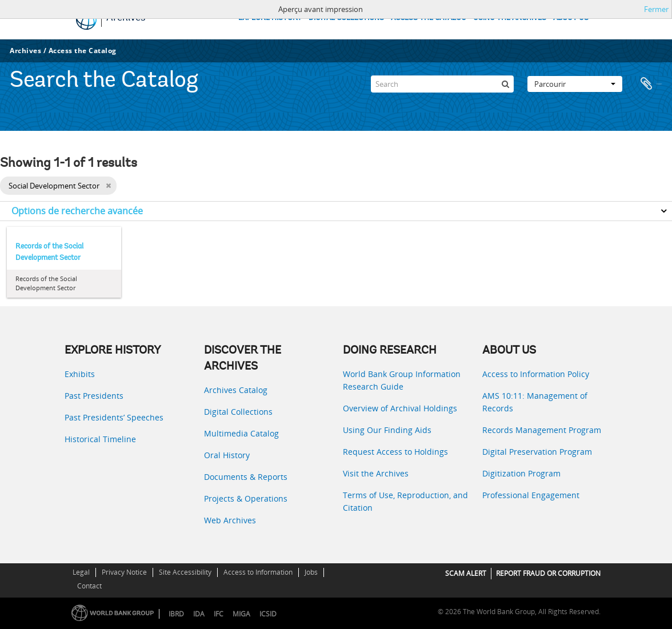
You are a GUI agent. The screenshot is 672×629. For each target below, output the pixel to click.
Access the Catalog (83, 51)
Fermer (656, 9)
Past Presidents (94, 396)
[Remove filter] (108, 186)
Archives (25, 51)
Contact (89, 586)
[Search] (442, 82)
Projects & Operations (246, 498)
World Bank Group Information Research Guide (402, 380)
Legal (81, 572)
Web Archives (230, 520)
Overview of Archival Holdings (400, 408)
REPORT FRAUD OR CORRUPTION (548, 573)
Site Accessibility (185, 572)
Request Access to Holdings (395, 452)
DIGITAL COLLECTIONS (346, 18)
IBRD (176, 614)
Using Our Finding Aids (387, 430)
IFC (219, 614)
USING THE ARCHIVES (510, 18)
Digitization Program (521, 473)
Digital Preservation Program (537, 452)
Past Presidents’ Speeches (114, 417)
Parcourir (575, 82)
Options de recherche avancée (77, 211)
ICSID (268, 614)
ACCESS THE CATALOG (429, 18)
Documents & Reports (246, 477)
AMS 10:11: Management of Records (535, 402)
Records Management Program (542, 430)
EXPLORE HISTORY (270, 18)
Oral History (227, 455)
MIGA (241, 614)
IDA (199, 614)
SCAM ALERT (466, 573)
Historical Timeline (100, 439)
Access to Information (258, 572)
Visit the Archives (376, 473)
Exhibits (80, 374)
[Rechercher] (505, 82)
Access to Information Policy (536, 374)
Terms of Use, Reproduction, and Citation (405, 501)
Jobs (311, 572)
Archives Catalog (236, 390)
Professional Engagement (531, 495)
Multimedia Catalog (241, 433)
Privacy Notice (124, 572)
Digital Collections (238, 412)
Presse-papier (650, 82)
